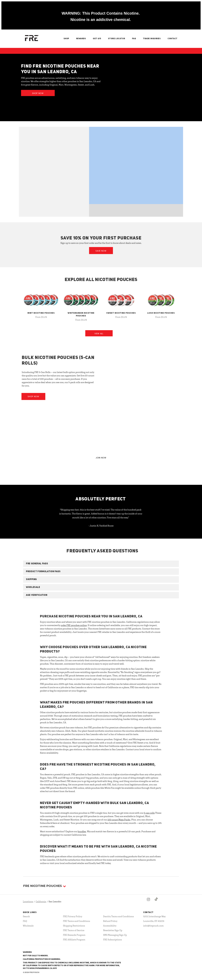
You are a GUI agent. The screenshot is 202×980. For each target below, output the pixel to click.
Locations (28, 901)
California (41, 901)
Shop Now (38, 93)
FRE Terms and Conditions (77, 921)
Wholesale (28, 926)
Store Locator (117, 39)
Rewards (81, 39)
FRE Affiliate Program (74, 940)
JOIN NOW (101, 458)
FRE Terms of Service (74, 930)
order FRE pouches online (74, 625)
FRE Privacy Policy (73, 916)
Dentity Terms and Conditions (118, 916)
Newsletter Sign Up (113, 930)
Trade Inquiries (152, 39)
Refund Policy (110, 921)
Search (26, 916)
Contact (173, 39)
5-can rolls (149, 813)
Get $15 (97, 39)
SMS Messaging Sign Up (115, 935)
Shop (66, 39)
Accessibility (110, 926)
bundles (82, 831)
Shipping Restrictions (74, 926)
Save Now (101, 251)
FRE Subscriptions (113, 940)
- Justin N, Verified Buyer (101, 526)
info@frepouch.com (153, 926)
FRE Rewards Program (74, 935)
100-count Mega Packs (119, 820)
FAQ (134, 39)
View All (99, 334)
